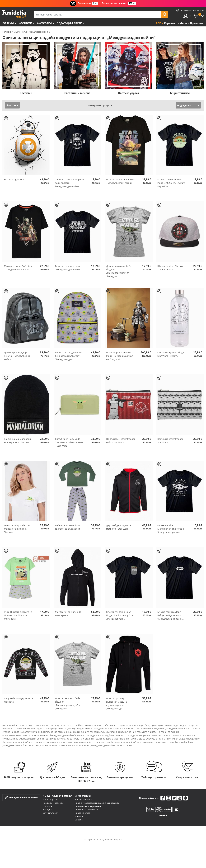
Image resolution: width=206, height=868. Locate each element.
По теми (8, 23)
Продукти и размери (53, 803)
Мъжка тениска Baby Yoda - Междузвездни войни (121, 181)
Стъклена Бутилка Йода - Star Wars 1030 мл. (171, 354)
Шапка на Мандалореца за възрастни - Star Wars (18, 441)
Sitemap (79, 816)
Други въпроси (50, 813)
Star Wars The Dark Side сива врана (68, 614)
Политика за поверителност (89, 806)
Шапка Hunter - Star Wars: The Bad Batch (172, 268)
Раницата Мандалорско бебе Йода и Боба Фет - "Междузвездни (68, 356)
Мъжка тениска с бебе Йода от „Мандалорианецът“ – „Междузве (68, 703)
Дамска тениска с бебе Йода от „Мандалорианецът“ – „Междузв (119, 271)
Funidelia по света (84, 799)
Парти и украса (129, 93)
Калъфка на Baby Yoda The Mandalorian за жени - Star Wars (69, 442)
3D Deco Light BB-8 (14, 180)
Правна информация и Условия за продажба (97, 803)
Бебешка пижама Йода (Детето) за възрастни (68, 527)
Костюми (25, 23)
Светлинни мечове (77, 93)
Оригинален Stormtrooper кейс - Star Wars (121, 441)
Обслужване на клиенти (21, 798)
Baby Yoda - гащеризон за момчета (18, 700)
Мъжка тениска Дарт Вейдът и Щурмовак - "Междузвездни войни (171, 615)
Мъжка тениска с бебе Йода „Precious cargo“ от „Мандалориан (120, 615)
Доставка (47, 806)
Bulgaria (79, 820)
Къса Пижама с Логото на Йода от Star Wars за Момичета (18, 615)
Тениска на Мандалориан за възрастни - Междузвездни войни (70, 183)
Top (158, 23)
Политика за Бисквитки (86, 809)
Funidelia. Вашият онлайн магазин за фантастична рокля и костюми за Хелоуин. (14, 14)
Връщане (47, 809)
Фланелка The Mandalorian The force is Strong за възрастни (171, 529)
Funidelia (7, 32)
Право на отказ (82, 813)
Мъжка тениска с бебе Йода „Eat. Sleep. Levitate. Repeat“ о (171, 183)
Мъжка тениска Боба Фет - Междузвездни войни (18, 268)
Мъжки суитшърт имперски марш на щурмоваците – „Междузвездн (117, 703)
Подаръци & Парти (69, 23)
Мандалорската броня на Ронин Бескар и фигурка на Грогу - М (120, 356)
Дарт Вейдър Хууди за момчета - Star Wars (119, 527)
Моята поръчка (51, 799)
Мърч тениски (180, 93)
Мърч (17, 32)
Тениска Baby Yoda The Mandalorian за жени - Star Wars (17, 529)
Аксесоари (44, 23)
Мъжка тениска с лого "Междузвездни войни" (68, 268)
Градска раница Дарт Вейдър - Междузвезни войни (17, 356)
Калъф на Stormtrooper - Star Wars (171, 441)
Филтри (11, 105)
